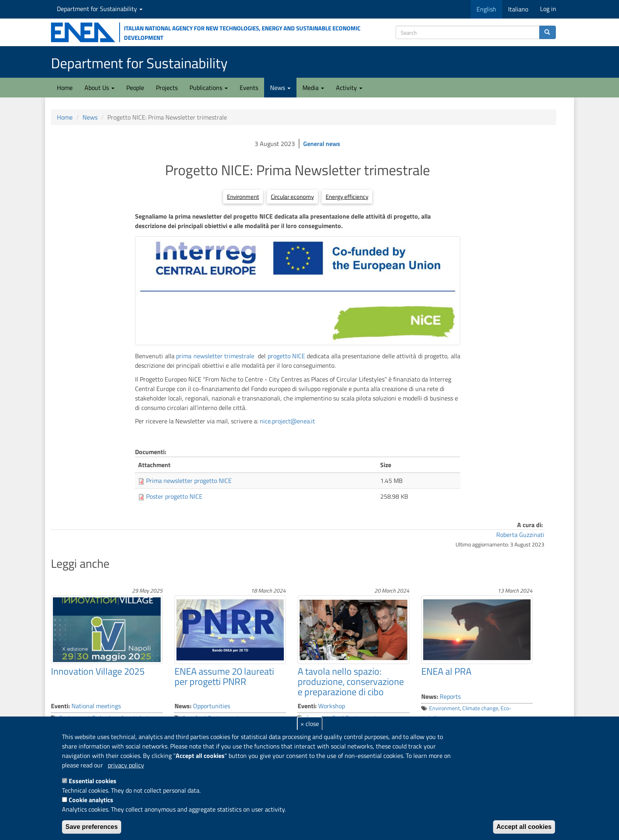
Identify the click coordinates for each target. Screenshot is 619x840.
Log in (548, 9)
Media (313, 88)
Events (249, 88)
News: (183, 706)
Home (65, 88)
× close (310, 724)
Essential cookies (93, 781)
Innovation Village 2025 (98, 671)
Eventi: (60, 706)
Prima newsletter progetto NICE (189, 481)
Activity (349, 88)
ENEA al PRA (446, 671)
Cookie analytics (91, 800)
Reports (450, 696)
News (280, 88)
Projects (167, 88)
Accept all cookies (524, 827)
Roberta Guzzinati (520, 535)
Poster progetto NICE (174, 496)
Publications (209, 88)
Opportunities (212, 706)
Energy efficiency (347, 197)
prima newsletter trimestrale (215, 356)
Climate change (480, 708)
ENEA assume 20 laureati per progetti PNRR (224, 676)
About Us (99, 88)
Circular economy (292, 197)
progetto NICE (287, 356)
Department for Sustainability (100, 9)
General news (322, 144)
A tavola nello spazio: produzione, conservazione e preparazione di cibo (351, 682)
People (135, 88)
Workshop (332, 706)
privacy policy (126, 765)
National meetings (96, 706)
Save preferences (92, 827)
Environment (243, 197)
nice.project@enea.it (287, 421)
